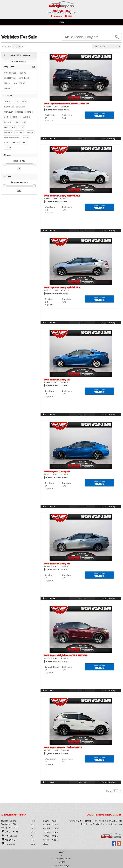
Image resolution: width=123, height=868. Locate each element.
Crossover (9, 78)
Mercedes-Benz (12, 137)
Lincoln (8, 132)
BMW (23, 102)
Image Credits (115, 821)
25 (45, 690)
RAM (6, 142)
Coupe (23, 73)
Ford (29, 112)
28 (45, 598)
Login (62, 852)
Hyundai (26, 117)
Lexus (22, 127)
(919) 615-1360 (62, 11)
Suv (15, 83)
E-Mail (68, 16)
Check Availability (108, 139)
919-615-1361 (10, 840)
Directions (56, 16)
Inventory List (75, 821)
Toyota (8, 148)
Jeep (16, 122)
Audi (15, 102)
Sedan (7, 83)
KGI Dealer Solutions (62, 859)
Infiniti (7, 122)
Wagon (8, 88)
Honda (15, 117)
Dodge (20, 112)
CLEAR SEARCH (19, 61)
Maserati (20, 132)
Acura (7, 102)
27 (45, 322)
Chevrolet (21, 107)
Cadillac (8, 107)
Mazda (30, 132)
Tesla (24, 142)
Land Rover (10, 127)
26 (45, 139)
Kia (23, 122)
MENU (62, 22)
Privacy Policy (100, 821)
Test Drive (82, 139)
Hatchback (23, 78)
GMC (6, 117)
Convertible (10, 73)
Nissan (26, 137)
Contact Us (10, 844)
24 (45, 230)
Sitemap (87, 821)
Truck (23, 83)
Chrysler (9, 112)
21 (44, 782)
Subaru (15, 142)
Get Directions (11, 832)
